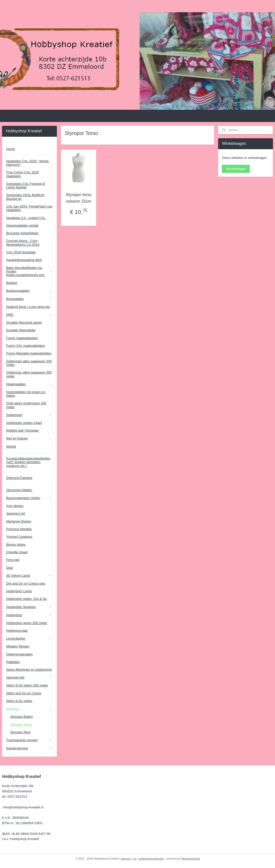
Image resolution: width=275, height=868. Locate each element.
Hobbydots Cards (19, 591)
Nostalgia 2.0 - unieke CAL (26, 218)
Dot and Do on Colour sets (26, 583)
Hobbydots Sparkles (29, 607)
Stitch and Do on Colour (24, 693)
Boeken (12, 283)
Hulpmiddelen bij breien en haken (26, 394)
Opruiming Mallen (19, 490)
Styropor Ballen (22, 717)
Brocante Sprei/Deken (22, 233)
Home (11, 149)
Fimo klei (13, 560)
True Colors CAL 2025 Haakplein (22, 174)
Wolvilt (11, 446)
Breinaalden (29, 299)
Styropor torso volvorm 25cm (79, 198)
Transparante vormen (29, 740)
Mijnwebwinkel (191, 859)
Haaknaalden (29, 384)
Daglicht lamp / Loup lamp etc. (28, 307)
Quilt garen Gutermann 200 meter (26, 405)
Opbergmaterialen (19, 654)
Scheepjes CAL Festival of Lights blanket (26, 185)
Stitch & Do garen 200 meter (27, 685)
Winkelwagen (236, 169)
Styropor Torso (21, 725)
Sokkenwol (29, 415)
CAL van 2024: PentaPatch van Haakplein (29, 208)
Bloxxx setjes (16, 545)
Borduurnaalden (29, 291)
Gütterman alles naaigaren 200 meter (29, 363)
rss (135, 859)
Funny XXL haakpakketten (26, 346)
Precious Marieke (19, 529)
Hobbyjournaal (17, 631)
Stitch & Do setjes (19, 701)
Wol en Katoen (29, 438)
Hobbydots (29, 615)
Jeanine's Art (16, 513)
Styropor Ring (20, 732)
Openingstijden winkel (22, 225)
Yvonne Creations (19, 537)
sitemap (126, 859)
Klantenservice (29, 748)
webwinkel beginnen (151, 859)
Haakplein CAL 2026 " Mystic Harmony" (27, 163)
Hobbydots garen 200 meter (27, 623)
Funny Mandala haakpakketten (29, 353)
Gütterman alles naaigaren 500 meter (29, 374)
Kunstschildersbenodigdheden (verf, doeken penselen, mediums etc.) (31, 462)
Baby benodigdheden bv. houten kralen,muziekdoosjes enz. (29, 271)
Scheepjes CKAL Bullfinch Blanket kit (25, 197)
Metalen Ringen (18, 646)
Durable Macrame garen (24, 322)
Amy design (15, 506)
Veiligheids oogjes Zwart (24, 423)
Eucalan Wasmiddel (21, 330)
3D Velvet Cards (29, 576)
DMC (29, 315)
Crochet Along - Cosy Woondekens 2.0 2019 (23, 243)
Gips (10, 568)
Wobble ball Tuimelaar (22, 430)
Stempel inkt (29, 678)
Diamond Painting (19, 478)
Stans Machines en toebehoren (29, 670)
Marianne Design (19, 521)
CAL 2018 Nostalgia (21, 252)
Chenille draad (17, 552)
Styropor (29, 709)
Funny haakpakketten (22, 338)
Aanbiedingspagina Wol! (24, 260)
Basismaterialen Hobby (29, 498)
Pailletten (13, 662)
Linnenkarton (29, 639)
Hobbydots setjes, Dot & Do (27, 599)
